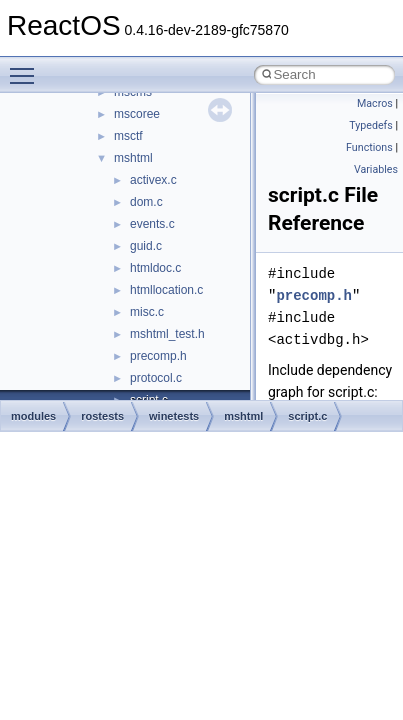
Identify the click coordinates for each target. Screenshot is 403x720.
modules (33, 416)
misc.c (147, 312)
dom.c (146, 202)
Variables (376, 169)
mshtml (133, 158)
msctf (128, 136)
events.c (152, 224)
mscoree (137, 114)
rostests (102, 416)
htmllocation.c (166, 290)
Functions (369, 147)
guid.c (146, 246)
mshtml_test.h (167, 334)
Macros (375, 103)
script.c (307, 416)
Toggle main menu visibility (27, 67)
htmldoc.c (155, 268)
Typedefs (371, 125)
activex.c (153, 180)
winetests (174, 416)
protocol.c (156, 378)
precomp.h (158, 356)
